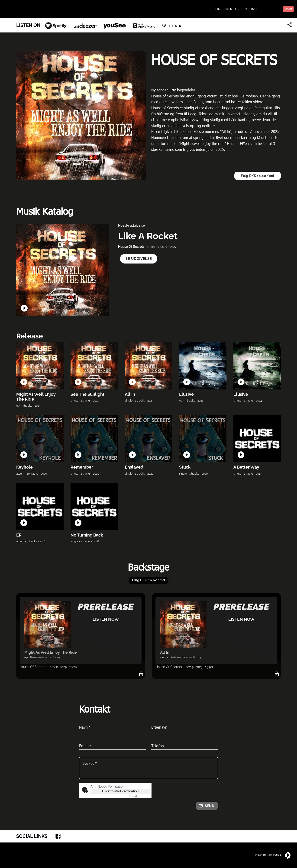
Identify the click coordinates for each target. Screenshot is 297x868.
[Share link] (290, 25)
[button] (139, 259)
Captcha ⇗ (140, 796)
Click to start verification (120, 791)
